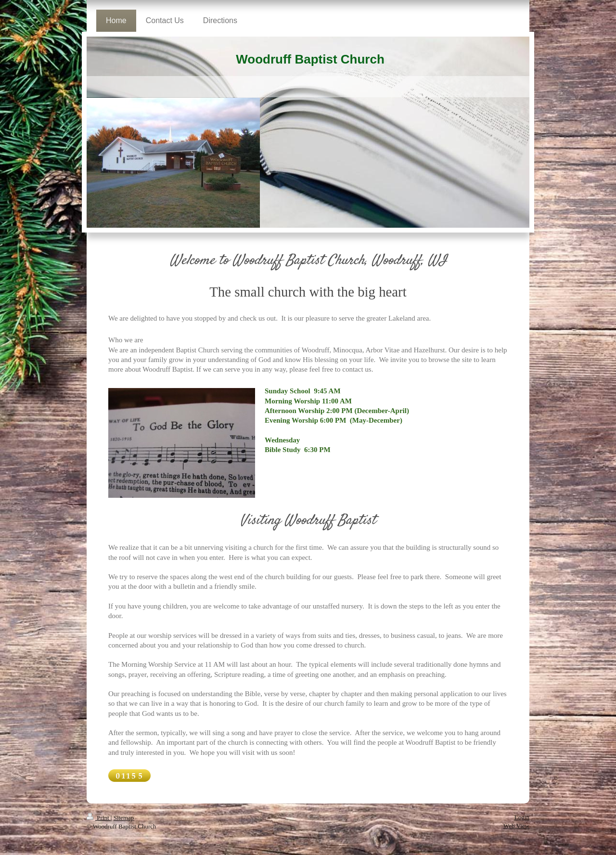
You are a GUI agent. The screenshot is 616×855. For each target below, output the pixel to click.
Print (99, 818)
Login (522, 817)
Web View (516, 826)
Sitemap (124, 818)
